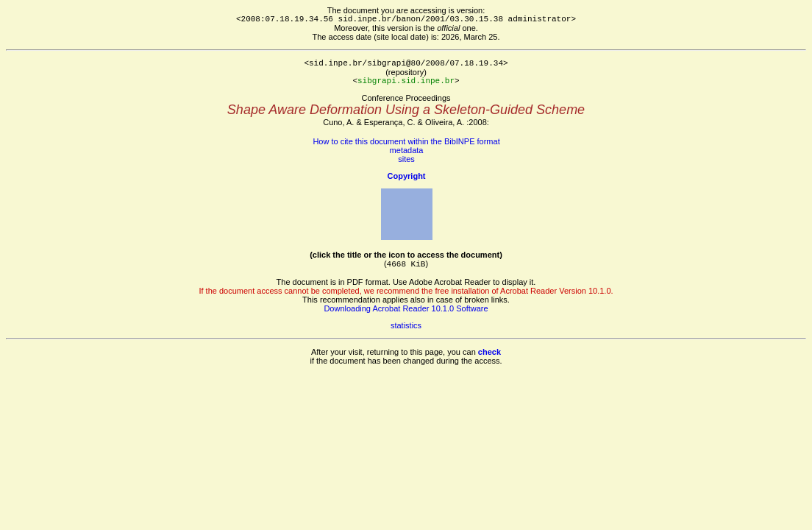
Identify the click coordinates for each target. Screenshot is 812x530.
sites (406, 159)
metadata (407, 150)
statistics (406, 325)
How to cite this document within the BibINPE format (406, 141)
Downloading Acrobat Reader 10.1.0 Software (406, 308)
